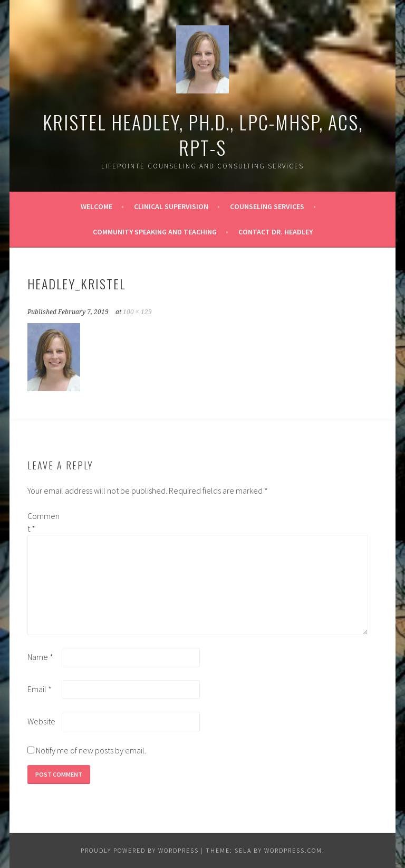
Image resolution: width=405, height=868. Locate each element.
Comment (44, 522)
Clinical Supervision (171, 206)
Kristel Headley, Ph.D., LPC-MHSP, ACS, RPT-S (203, 134)
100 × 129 (137, 312)
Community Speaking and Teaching (155, 232)
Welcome (97, 206)
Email (40, 689)
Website (41, 721)
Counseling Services (267, 206)
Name (40, 657)
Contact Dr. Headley (276, 232)
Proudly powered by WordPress (140, 850)
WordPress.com (293, 850)
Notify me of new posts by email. (91, 750)
